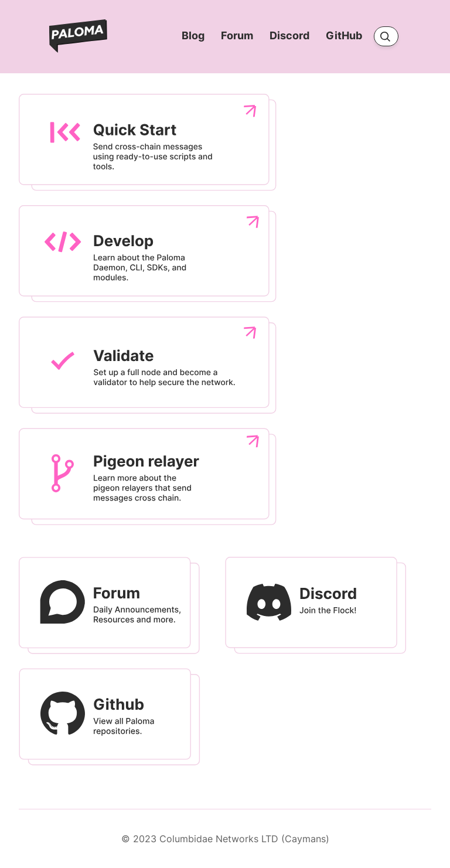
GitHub (345, 36)
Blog (194, 36)
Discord (291, 36)
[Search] (386, 36)
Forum (238, 36)
